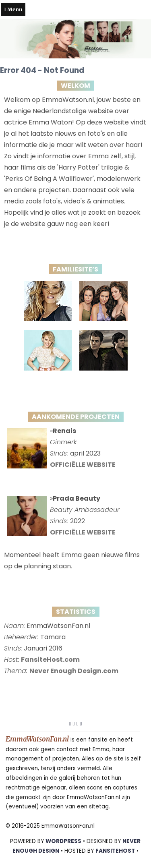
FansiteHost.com (50, 660)
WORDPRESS (63, 841)
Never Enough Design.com (74, 671)
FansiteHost (115, 851)
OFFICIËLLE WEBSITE (83, 465)
